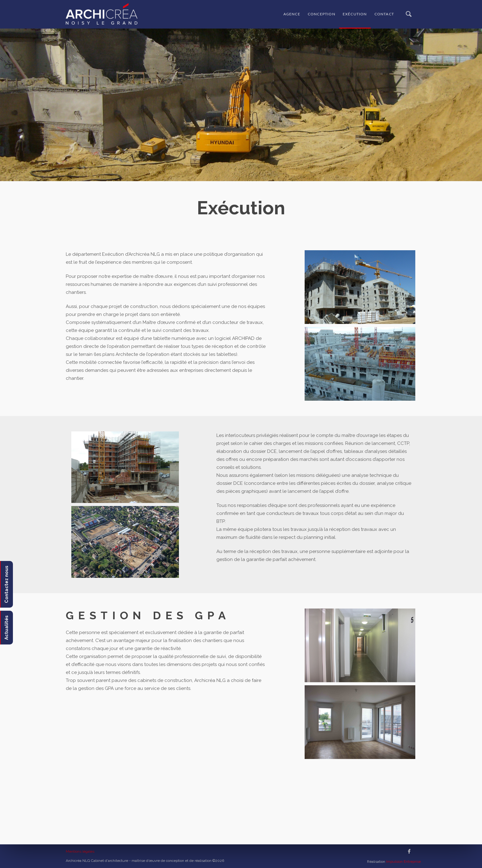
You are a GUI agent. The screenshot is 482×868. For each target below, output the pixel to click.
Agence (292, 14)
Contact (384, 14)
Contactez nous (6, 584)
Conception (322, 14)
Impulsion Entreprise (403, 862)
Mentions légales (80, 851)
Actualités (6, 628)
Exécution (355, 14)
